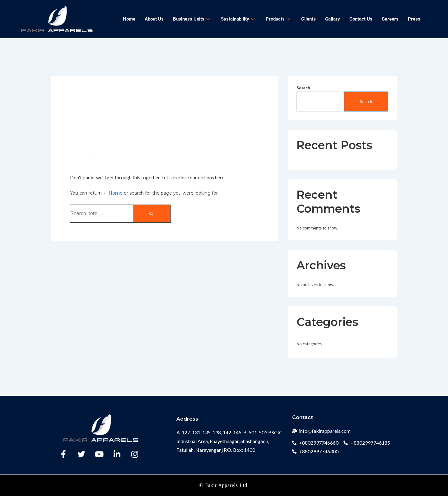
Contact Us (361, 19)
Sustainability (238, 19)
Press (414, 19)
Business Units (191, 19)
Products (278, 19)
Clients (308, 19)
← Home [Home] (113, 193)
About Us (154, 19)
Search (303, 88)
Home (129, 19)
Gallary (333, 19)
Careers (390, 19)
